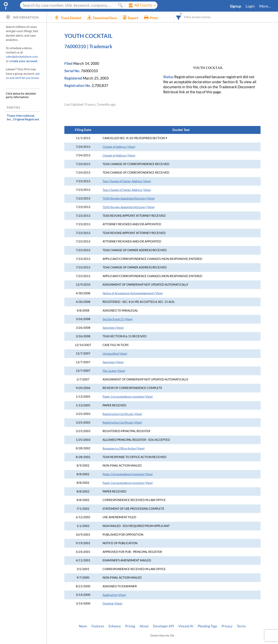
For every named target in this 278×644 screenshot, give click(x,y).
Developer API (163, 626)
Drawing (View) (112, 603)
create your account (23, 61)
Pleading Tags (207, 626)
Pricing (130, 626)
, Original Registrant (23, 117)
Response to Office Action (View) (124, 448)
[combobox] (179, 17)
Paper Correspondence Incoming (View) (128, 397)
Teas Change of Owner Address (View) (127, 181)
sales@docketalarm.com (22, 56)
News (83, 626)
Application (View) (114, 595)
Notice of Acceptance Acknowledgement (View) (133, 293)
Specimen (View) (113, 328)
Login (250, 6)
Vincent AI (186, 626)
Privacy (227, 626)
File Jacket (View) (114, 371)
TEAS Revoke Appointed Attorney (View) (129, 198)
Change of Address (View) (119, 147)
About (144, 626)
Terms (241, 626)
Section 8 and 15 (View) (118, 319)
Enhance (115, 626)
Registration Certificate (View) (122, 414)
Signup (236, 6)
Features (98, 626)
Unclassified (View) (115, 354)
